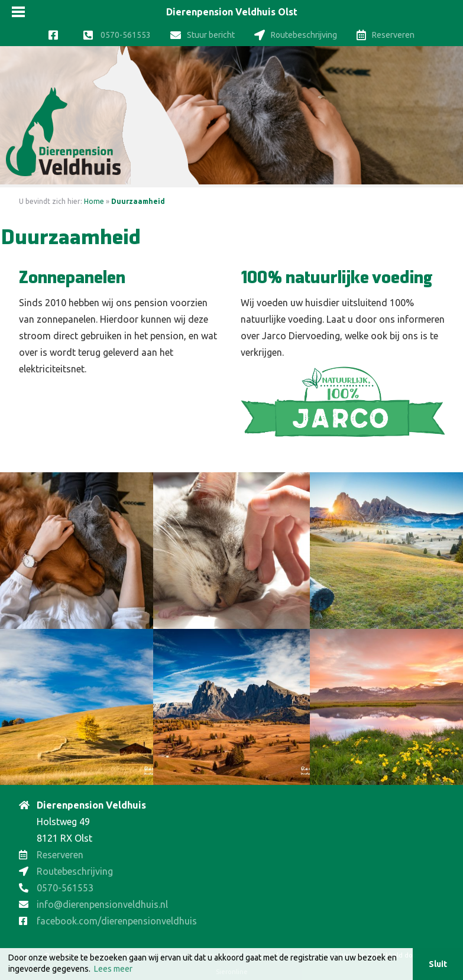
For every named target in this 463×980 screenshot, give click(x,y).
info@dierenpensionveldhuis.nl (102, 904)
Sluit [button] (438, 964)
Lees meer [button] (113, 969)
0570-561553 (117, 35)
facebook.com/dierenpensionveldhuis (117, 921)
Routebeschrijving (296, 35)
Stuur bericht (203, 35)
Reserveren (386, 35)
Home (94, 201)
